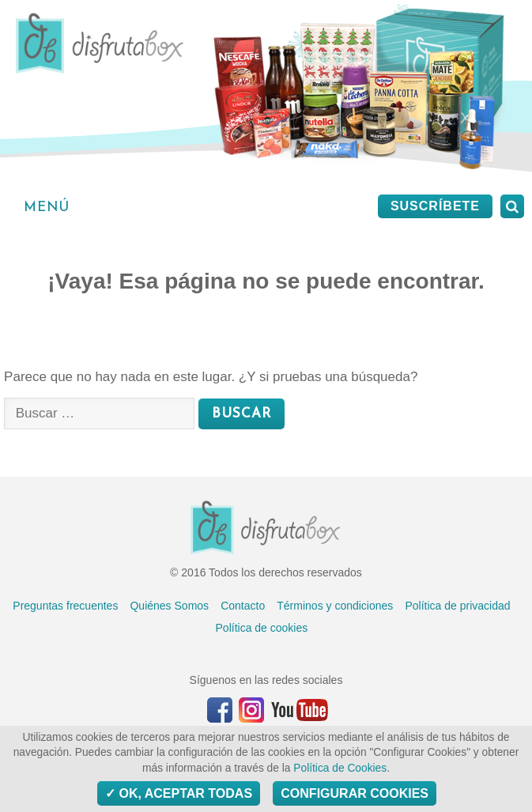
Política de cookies (262, 628)
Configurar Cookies (355, 793)
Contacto (243, 606)
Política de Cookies (340, 768)
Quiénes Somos (169, 606)
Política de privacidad (457, 606)
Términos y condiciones (335, 606)
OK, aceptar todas (179, 793)
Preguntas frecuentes (65, 606)
